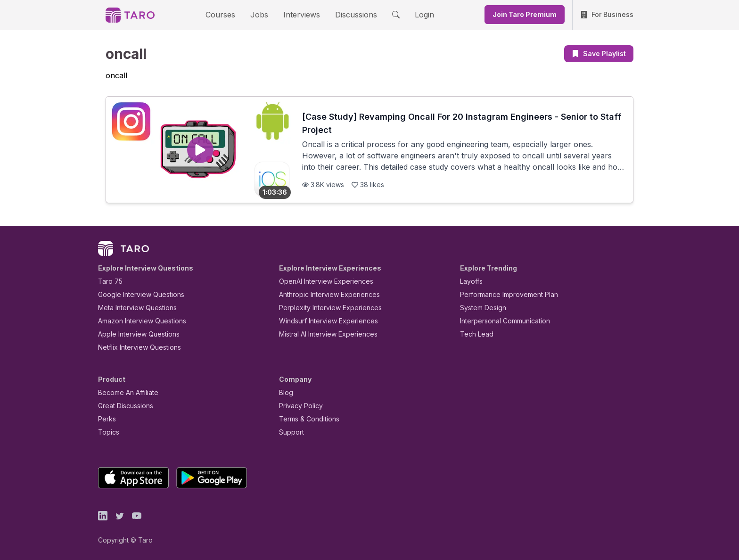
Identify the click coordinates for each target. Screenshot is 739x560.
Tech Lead (474, 334)
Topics (107, 432)
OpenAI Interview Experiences (320, 281)
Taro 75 (108, 281)
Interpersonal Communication (500, 321)
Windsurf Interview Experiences (322, 321)
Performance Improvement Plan (502, 294)
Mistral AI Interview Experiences (323, 334)
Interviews (300, 14)
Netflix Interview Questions (135, 347)
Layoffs (470, 281)
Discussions (349, 14)
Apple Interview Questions (134, 334)
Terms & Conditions (306, 419)
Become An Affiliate (125, 392)
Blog (285, 392)
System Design (480, 308)
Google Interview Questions (135, 294)
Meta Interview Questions (132, 308)
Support (289, 432)
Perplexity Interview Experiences (323, 308)
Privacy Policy (298, 406)
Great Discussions (122, 406)
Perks (105, 419)
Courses (229, 14)
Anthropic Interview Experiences (323, 294)
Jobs (262, 14)
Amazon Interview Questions (137, 321)
